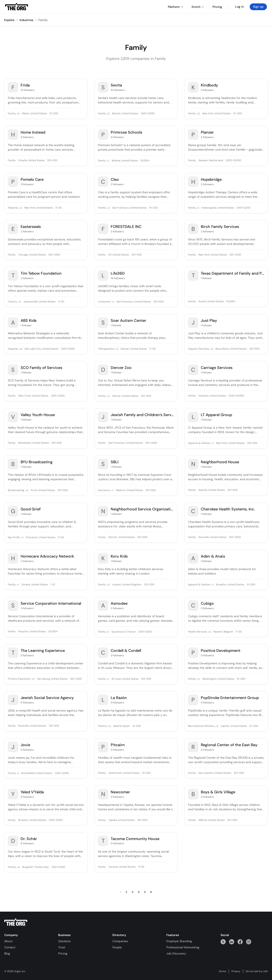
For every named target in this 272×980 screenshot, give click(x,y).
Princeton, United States (41, 538)
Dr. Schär (29, 839)
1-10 (53, 585)
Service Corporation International (51, 604)
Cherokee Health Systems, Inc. (228, 509)
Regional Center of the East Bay (229, 745)
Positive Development (221, 651)
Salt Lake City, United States (41, 349)
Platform (176, 7)
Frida (25, 85)
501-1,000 (54, 255)
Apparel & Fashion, (199, 443)
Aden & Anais (213, 556)
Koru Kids (119, 556)
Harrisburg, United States (52, 679)
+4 (211, 349)
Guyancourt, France (124, 632)
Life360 (118, 273)
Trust (62, 947)
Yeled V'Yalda (32, 792)
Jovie (25, 745)
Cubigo (207, 604)
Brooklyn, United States (230, 585)
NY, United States (119, 255)
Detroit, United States (122, 537)
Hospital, (13, 208)
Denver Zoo (121, 368)
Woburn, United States (129, 490)
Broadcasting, (16, 490)
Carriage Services (217, 368)
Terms (222, 971)
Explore (9, 20)
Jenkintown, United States (124, 773)
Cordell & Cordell (126, 651)
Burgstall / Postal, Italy (35, 867)
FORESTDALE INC (126, 227)
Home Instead (33, 132)
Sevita (116, 85)
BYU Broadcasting (37, 462)
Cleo (115, 180)
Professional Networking (183, 947)
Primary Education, (19, 679)
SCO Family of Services (41, 368)
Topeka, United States (122, 820)
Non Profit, (14, 538)
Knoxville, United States (212, 537)
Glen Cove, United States (33, 396)
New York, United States (217, 114)
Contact (10, 947)
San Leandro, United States (215, 773)
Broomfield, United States (37, 773)
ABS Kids (29, 321)
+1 (108, 161)
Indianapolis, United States (218, 208)
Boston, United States (125, 114)
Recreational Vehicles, (201, 726)
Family (43, 20)
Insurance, (104, 490)
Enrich (198, 7)
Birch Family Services (220, 227)
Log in (239, 7)
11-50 (59, 208)
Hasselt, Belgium (223, 632)
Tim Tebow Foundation (41, 273)
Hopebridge (211, 180)
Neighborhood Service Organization (142, 509)
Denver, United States (134, 349)
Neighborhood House (220, 462)
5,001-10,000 (233, 161)
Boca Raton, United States (231, 349)
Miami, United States (35, 114)
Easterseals (31, 227)
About (8, 941)
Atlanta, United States (125, 161)
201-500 (52, 161)
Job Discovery (176, 953)
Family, (12, 114)
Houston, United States (212, 396)
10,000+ (145, 161)
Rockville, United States (32, 726)
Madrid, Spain (122, 726)
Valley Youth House (38, 415)
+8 (20, 349)
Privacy (236, 971)
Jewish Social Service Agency (47, 698)
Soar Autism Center (128, 321)
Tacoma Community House (135, 839)
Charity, (13, 302)
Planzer (207, 132)
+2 (18, 114)
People (117, 947)
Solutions (64, 941)
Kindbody (209, 85)
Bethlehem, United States (34, 443)
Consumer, (104, 302)
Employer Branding (179, 941)
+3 (20, 208)
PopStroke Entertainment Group (230, 698)
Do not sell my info (257, 971)
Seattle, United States (212, 490)
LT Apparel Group (216, 415)
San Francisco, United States (129, 208)
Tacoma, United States (122, 867)
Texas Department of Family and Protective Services (232, 273)
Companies (120, 941)
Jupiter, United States (234, 726)
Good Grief (31, 509)
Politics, (103, 726)
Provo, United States (43, 490)
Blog (7, 953)
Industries (26, 20)
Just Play (209, 321)
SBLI (115, 462)
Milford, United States (212, 820)
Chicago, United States (32, 255)
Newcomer (120, 792)
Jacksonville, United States (39, 302)
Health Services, (198, 632)
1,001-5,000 (148, 114)
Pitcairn (118, 745)
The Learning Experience (43, 651)
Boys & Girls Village (218, 792)
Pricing (63, 953)
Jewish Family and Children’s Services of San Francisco (142, 415)
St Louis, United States (125, 679)
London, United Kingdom (127, 585)
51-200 (54, 114)
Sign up (258, 7)
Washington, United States (218, 679)
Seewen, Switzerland (211, 161)
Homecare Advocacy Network (47, 556)
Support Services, (199, 349)
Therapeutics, (106, 349)
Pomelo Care (32, 180)
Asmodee (119, 604)
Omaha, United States (31, 161)
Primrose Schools (126, 132)
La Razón (119, 698)
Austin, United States (211, 302)
